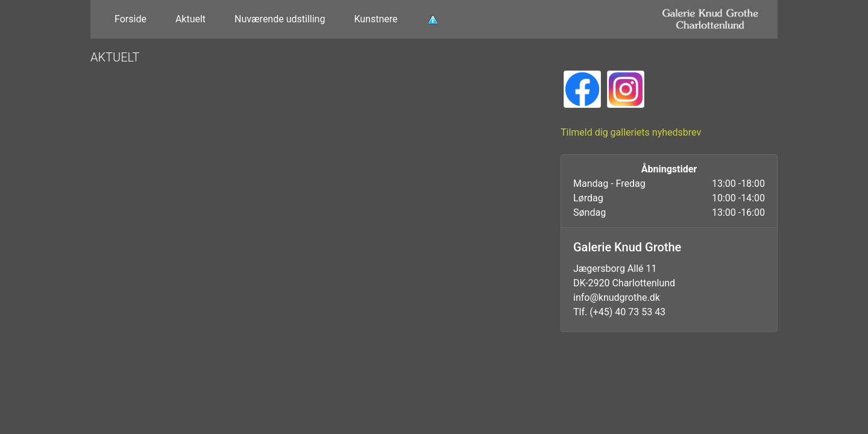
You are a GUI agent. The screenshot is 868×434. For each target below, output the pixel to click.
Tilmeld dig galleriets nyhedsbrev (631, 132)
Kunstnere (376, 19)
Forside (131, 19)
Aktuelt (190, 19)
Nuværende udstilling (280, 19)
